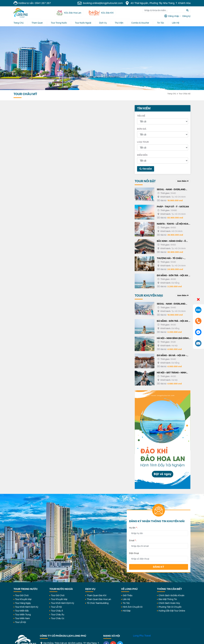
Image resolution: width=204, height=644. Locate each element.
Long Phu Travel (142, 636)
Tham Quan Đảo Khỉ (97, 595)
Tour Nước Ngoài (83, 23)
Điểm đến (142, 155)
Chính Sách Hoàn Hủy (169, 603)
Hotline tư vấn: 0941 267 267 (32, 3)
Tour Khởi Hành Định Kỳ (27, 607)
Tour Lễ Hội (21, 622)
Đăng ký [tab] (186, 16)
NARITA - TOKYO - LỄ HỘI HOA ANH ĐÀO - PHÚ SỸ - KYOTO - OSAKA (173, 224)
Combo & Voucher (140, 23)
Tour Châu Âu (58, 615)
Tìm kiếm (146, 169)
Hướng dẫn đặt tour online (172, 611)
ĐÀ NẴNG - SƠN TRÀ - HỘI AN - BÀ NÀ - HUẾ (173, 276)
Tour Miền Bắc (22, 611)
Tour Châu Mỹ (185, 94)
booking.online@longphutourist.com (100, 3)
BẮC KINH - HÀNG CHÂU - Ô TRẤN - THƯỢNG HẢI (171, 241)
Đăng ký (159, 567)
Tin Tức (126, 603)
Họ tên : (133, 528)
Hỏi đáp (127, 611)
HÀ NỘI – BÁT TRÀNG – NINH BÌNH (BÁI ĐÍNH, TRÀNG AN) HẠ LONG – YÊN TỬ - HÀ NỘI (173, 373)
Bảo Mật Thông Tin (168, 599)
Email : (133, 540)
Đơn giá (142, 129)
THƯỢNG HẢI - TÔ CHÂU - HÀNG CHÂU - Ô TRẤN (170, 259)
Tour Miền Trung (23, 615)
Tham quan (37, 23)
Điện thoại (134, 553)
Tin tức (160, 23)
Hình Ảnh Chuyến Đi (133, 607)
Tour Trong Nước (59, 23)
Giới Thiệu (128, 595)
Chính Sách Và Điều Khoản (171, 595)
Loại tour (143, 142)
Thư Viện (119, 23)
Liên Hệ (176, 23)
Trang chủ (19, 23)
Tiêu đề (141, 116)
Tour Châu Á (57, 611)
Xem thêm (183, 181)
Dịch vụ (103, 23)
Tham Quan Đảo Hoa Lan (99, 599)
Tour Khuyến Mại (23, 599)
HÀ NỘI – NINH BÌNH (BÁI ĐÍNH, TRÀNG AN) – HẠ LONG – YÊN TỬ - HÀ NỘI (173, 338)
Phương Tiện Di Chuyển (170, 607)
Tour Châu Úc (58, 618)
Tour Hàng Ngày (23, 603)
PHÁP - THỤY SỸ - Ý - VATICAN (173, 207)
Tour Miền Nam (22, 618)
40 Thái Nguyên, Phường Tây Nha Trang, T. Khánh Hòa (158, 3)
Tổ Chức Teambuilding (98, 603)
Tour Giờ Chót (22, 595)
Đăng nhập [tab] (173, 16)
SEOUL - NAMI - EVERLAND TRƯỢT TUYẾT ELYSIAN (171, 190)
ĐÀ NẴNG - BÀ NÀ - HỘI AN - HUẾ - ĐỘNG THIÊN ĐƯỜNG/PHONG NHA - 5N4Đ (172, 356)
